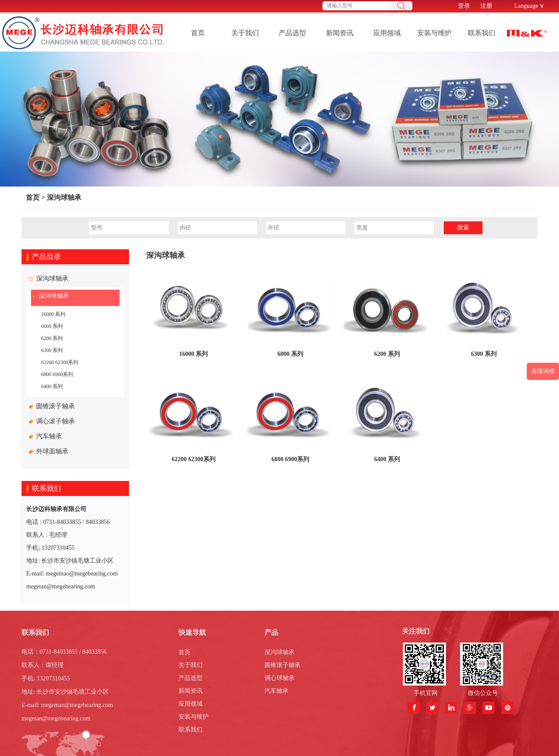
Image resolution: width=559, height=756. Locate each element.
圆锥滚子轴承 (283, 665)
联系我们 (482, 33)
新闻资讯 (340, 33)
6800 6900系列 (57, 374)
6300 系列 (52, 350)
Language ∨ (529, 6)
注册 (486, 6)
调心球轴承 (279, 678)
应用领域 (387, 33)
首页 (198, 33)
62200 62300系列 (60, 362)
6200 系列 (52, 338)
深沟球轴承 (64, 197)
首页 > (35, 197)
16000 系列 (53, 314)
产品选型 (292, 33)
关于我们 (245, 33)
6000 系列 (52, 326)
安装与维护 (434, 33)
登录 (464, 6)
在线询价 (543, 371)
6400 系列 (52, 386)
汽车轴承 (276, 691)
